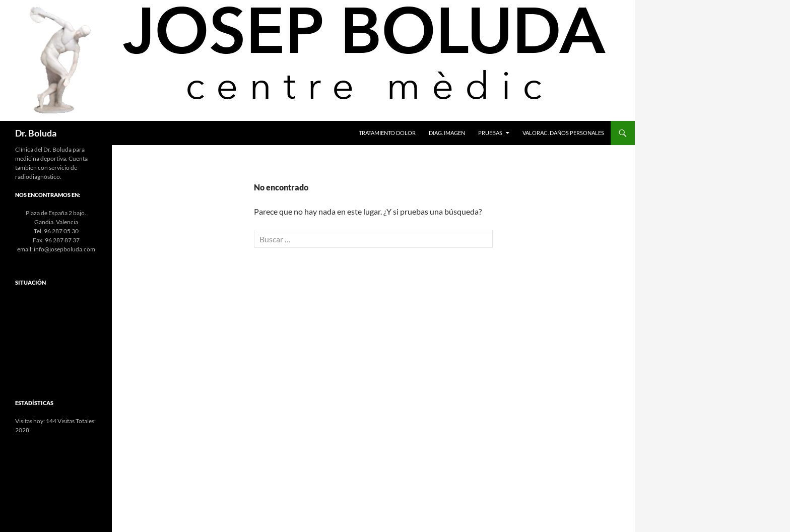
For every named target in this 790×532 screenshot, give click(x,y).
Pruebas (490, 133)
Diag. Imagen (447, 133)
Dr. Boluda (36, 133)
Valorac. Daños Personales (563, 133)
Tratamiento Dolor (387, 133)
